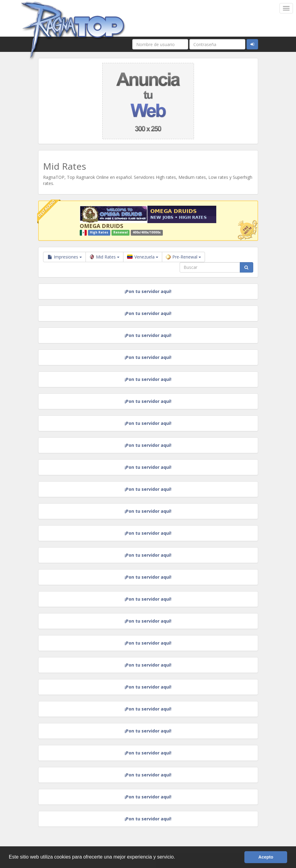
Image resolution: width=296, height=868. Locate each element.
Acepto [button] (266, 857)
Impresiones (64, 257)
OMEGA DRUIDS (101, 226)
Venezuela (143, 257)
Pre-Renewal (183, 257)
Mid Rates (104, 257)
